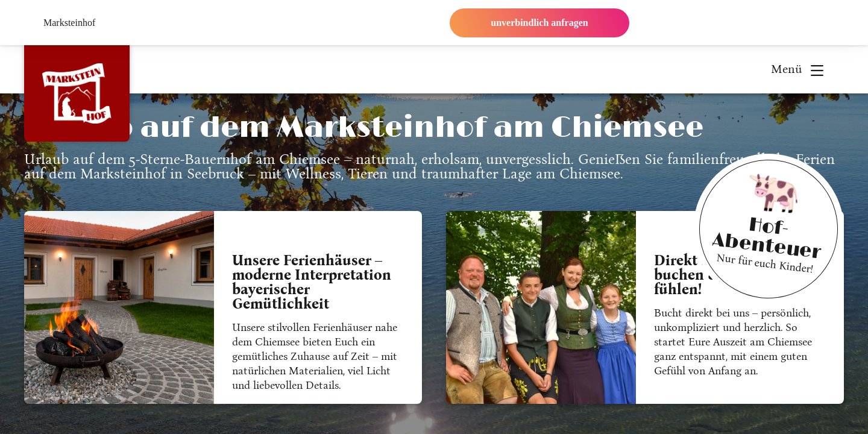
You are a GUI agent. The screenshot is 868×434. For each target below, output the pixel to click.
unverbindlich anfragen (539, 23)
